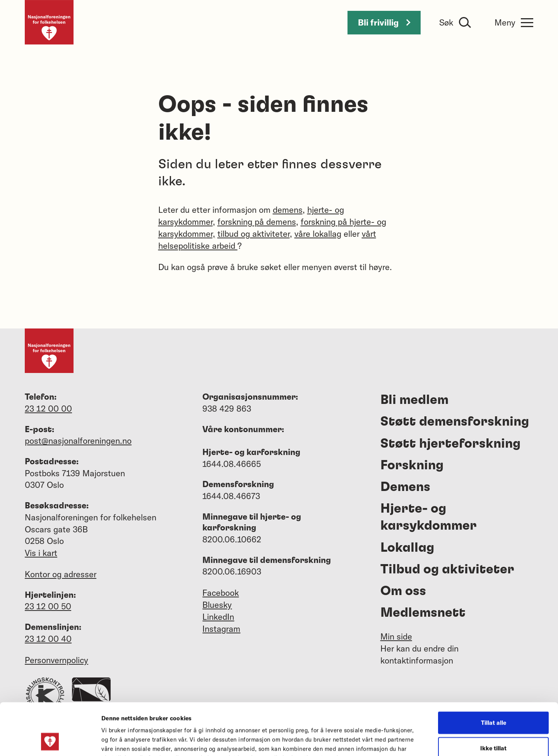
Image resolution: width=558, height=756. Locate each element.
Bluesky (217, 605)
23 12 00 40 (48, 639)
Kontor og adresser (61, 574)
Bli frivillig (384, 22)
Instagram (221, 629)
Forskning (412, 465)
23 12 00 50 (48, 606)
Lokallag (407, 548)
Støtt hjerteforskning (450, 444)
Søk (446, 22)
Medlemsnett (423, 613)
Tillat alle (494, 674)
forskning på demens (257, 222)
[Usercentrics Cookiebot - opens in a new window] (50, 741)
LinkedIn (218, 617)
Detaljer (413, 741)
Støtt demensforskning (455, 422)
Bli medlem (414, 400)
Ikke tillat (493, 699)
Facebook (221, 593)
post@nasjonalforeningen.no (78, 441)
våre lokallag (318, 234)
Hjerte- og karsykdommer (429, 517)
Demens (405, 487)
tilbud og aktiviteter (254, 234)
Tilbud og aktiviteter (447, 570)
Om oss (403, 591)
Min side (396, 636)
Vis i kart (41, 553)
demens (288, 210)
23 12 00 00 (48, 409)
